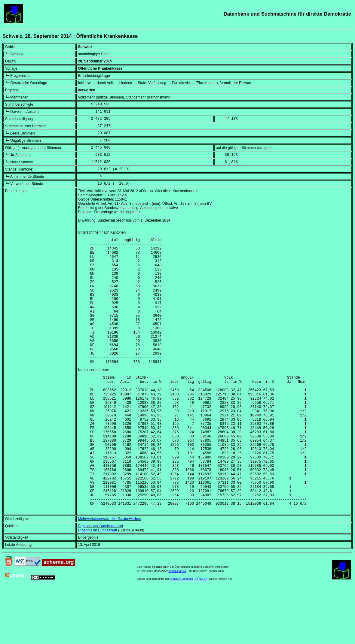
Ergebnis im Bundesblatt (98, 586)
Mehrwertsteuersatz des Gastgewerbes (110, 575)
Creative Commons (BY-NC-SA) (189, 635)
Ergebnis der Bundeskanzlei (101, 582)
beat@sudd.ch (177, 627)
